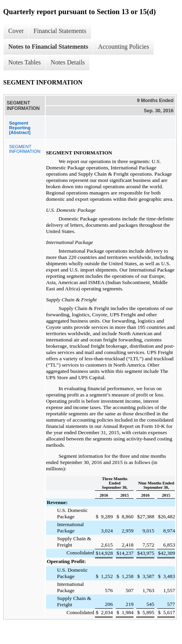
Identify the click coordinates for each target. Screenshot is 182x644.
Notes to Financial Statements (48, 47)
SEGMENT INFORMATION (25, 149)
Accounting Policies (123, 47)
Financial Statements (60, 31)
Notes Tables (25, 62)
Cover (16, 31)
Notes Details (68, 62)
